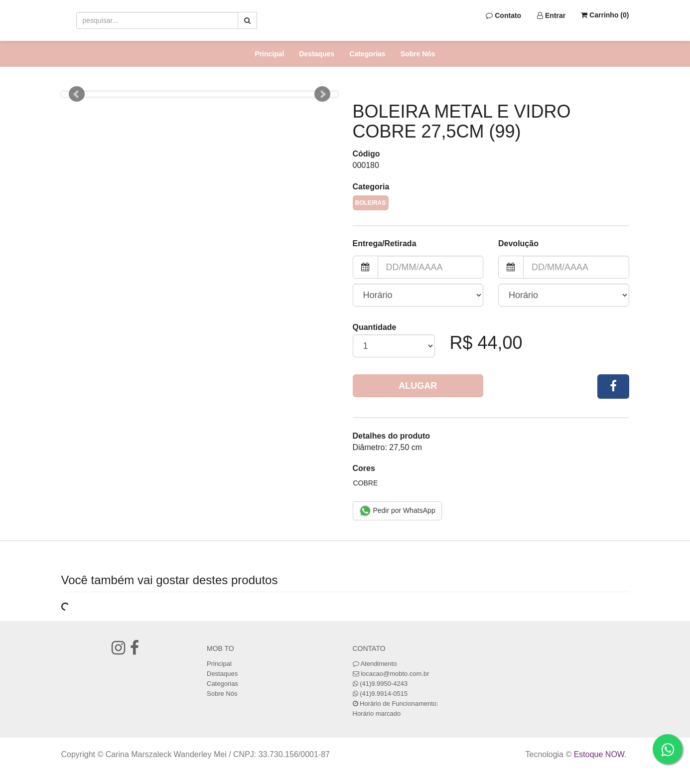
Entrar (551, 15)
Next (322, 94)
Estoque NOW (599, 754)
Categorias (367, 54)
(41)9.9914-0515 (384, 694)
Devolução (518, 243)
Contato (503, 15)
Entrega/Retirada (385, 243)
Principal (269, 54)
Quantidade (375, 327)
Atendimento (375, 664)
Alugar (418, 386)
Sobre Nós (418, 54)
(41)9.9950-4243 (384, 684)
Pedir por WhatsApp (397, 511)
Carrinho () (605, 15)
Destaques (317, 54)
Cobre (366, 483)
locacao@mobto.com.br (395, 674)
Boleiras (371, 203)
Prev (77, 94)
